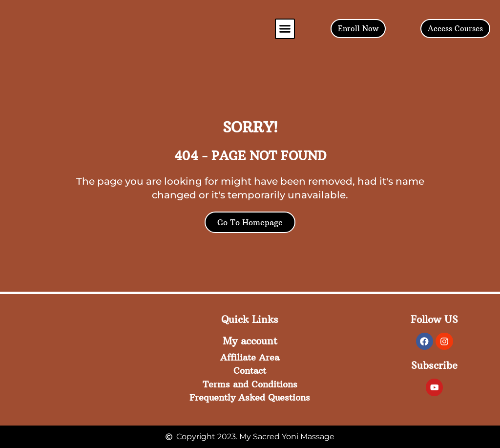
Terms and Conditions (250, 384)
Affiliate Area (250, 357)
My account (250, 341)
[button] (285, 29)
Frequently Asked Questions (250, 397)
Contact (250, 370)
